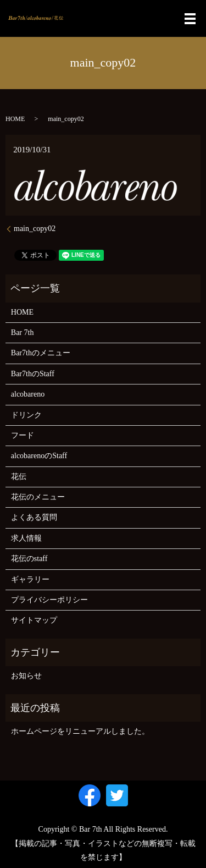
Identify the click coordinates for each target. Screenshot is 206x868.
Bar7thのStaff (33, 374)
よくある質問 (34, 517)
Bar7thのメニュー (41, 353)
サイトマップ (34, 620)
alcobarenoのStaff (39, 456)
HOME (15, 119)
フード (23, 435)
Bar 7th (23, 333)
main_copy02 (35, 229)
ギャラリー (30, 579)
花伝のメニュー (38, 497)
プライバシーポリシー (49, 600)
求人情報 (26, 538)
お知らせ (26, 676)
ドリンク (26, 415)
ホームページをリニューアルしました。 (80, 731)
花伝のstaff (29, 559)
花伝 (19, 477)
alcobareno (28, 394)
